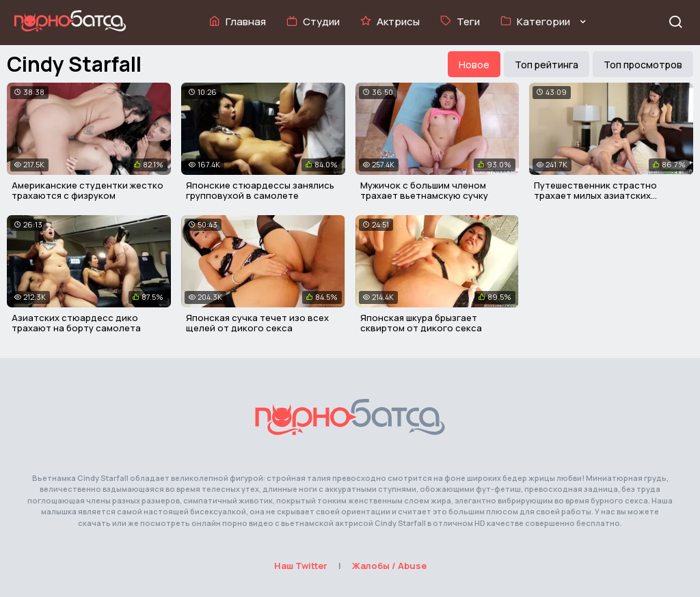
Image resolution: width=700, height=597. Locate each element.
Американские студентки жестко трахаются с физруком (87, 191)
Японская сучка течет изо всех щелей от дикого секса (257, 323)
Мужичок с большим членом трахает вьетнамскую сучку (424, 191)
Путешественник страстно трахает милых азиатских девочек (595, 196)
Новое (474, 65)
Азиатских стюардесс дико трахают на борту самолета (76, 323)
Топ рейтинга (547, 65)
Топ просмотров (643, 65)
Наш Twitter (301, 566)
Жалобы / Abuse (389, 566)
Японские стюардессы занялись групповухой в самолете (260, 191)
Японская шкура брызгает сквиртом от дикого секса (421, 323)
